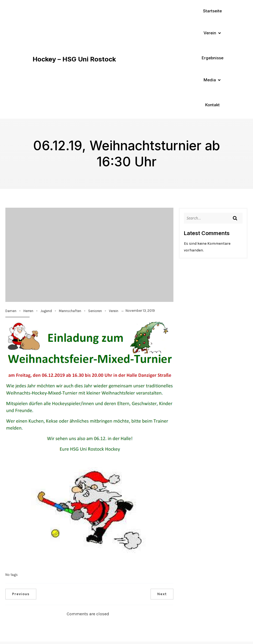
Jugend (46, 311)
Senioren (95, 311)
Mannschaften (70, 311)
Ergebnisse (213, 58)
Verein (114, 311)
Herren (28, 311)
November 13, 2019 (140, 311)
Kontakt (212, 105)
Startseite (212, 11)
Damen (11, 311)
